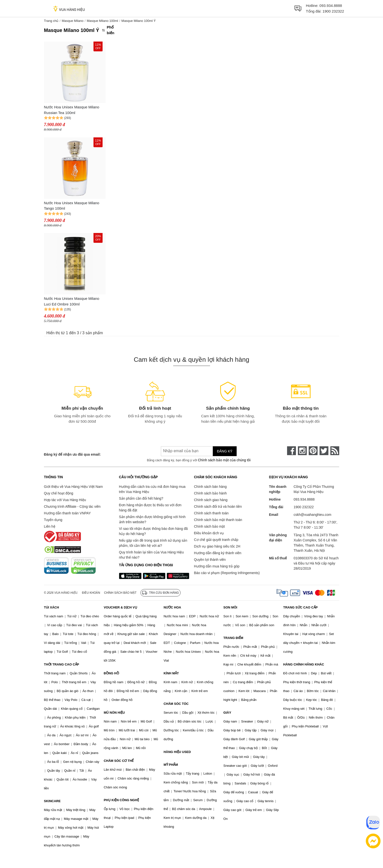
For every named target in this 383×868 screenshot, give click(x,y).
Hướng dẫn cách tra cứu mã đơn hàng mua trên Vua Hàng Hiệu (152, 489)
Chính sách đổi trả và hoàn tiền (218, 506)
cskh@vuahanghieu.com (313, 515)
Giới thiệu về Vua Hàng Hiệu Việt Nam (73, 487)
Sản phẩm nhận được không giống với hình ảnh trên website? (152, 519)
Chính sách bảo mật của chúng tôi (224, 460)
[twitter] (324, 451)
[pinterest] (313, 451)
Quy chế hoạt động (59, 493)
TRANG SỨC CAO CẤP (300, 607)
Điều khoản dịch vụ (209, 533)
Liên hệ (50, 526)
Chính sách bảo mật (210, 526)
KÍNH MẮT (171, 673)
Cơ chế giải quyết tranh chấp (216, 540)
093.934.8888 (331, 6)
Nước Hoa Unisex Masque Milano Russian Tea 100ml (72, 110)
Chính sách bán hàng (210, 487)
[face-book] (291, 451)
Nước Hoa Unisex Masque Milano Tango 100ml (72, 206)
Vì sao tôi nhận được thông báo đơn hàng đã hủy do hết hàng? (153, 531)
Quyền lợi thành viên (210, 560)
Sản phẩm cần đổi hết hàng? (141, 498)
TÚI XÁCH (52, 607)
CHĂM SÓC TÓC (176, 704)
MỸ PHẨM (171, 765)
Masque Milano (73, 21)
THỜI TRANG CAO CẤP (62, 664)
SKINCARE (52, 801)
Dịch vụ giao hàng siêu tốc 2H (217, 546)
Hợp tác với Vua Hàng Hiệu (65, 500)
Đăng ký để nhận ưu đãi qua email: (72, 454)
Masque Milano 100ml (102, 21)
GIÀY (227, 713)
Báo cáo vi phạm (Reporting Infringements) (227, 573)
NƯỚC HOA (172, 607)
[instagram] (302, 451)
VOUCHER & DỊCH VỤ (121, 607)
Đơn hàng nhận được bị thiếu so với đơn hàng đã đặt (150, 508)
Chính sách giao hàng (211, 500)
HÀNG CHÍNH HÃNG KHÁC (304, 664)
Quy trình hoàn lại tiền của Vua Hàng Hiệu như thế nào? (152, 555)
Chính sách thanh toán (211, 513)
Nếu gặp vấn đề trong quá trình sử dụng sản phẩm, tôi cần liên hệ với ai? (153, 543)
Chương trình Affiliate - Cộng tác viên (72, 506)
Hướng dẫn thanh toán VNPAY (67, 513)
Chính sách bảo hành (210, 493)
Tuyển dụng (53, 520)
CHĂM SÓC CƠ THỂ (119, 761)
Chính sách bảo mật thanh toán (218, 520)
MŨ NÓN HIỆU (114, 713)
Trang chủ (51, 21)
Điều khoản (91, 593)
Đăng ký (225, 451)
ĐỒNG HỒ (111, 673)
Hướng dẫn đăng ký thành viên (218, 553)
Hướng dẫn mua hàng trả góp (217, 566)
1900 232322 (333, 11)
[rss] (335, 451)
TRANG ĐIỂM (233, 638)
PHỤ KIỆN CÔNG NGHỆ (121, 800)
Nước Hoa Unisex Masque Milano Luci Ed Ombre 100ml (72, 301)
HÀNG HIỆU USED (177, 752)
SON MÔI (230, 607)
